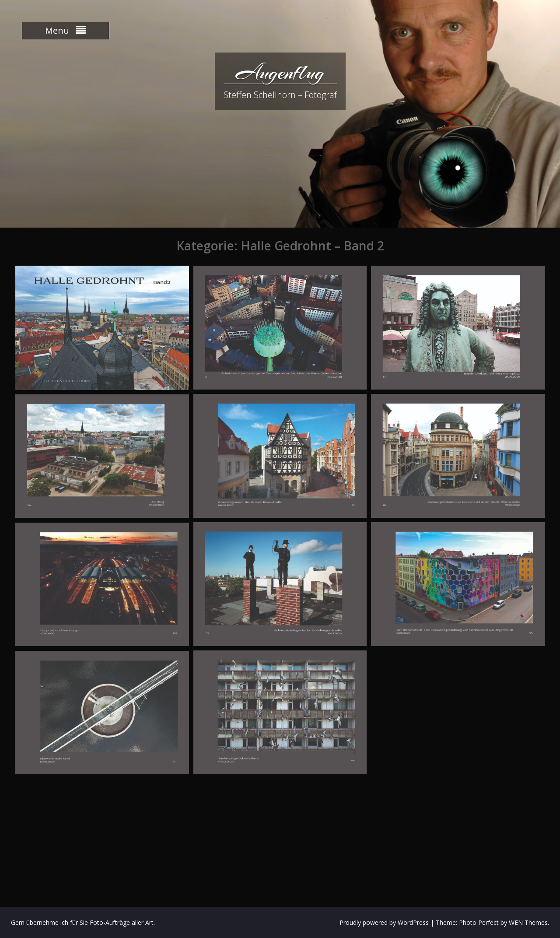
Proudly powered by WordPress (384, 922)
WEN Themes (528, 922)
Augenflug (280, 72)
